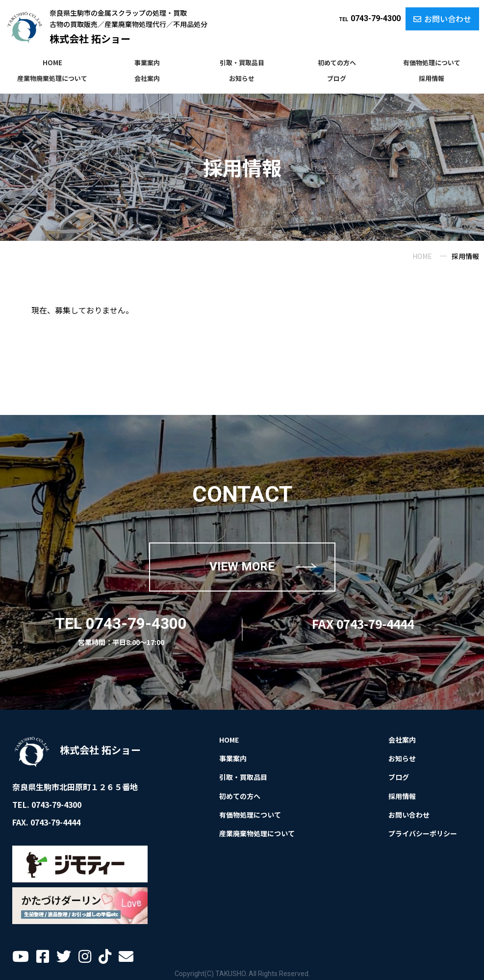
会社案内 (147, 78)
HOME (52, 63)
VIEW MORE (242, 567)
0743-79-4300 (370, 18)
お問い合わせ (442, 19)
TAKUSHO (230, 974)
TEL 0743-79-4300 (121, 624)
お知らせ (242, 78)
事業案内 (147, 63)
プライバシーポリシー (423, 833)
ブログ (337, 78)
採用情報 (432, 78)
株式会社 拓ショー (90, 39)
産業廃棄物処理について (257, 833)
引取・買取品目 (242, 63)
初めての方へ (337, 63)
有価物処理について (432, 63)
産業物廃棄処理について (52, 78)
